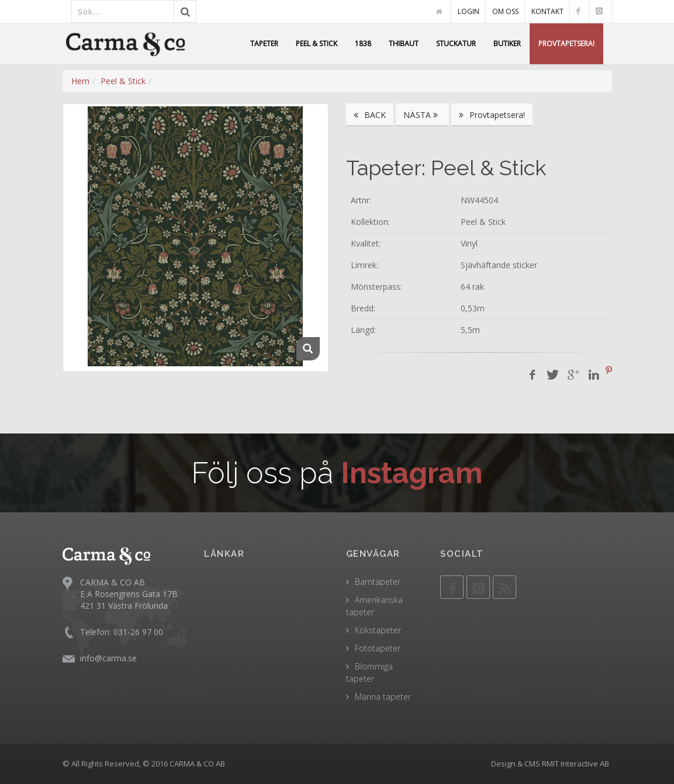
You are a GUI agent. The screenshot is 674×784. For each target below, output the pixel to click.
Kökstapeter (378, 630)
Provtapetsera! (492, 115)
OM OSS (505, 11)
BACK (370, 115)
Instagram (412, 473)
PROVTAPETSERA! (566, 44)
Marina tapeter (383, 697)
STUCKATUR (456, 44)
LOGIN (469, 11)
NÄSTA (422, 115)
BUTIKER (507, 44)
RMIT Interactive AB (576, 764)
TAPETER (264, 44)
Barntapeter (378, 582)
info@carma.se (108, 658)
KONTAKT (547, 11)
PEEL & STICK (317, 44)
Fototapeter (378, 648)
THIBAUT (404, 44)
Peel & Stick (123, 81)
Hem (80, 81)
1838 (363, 44)
